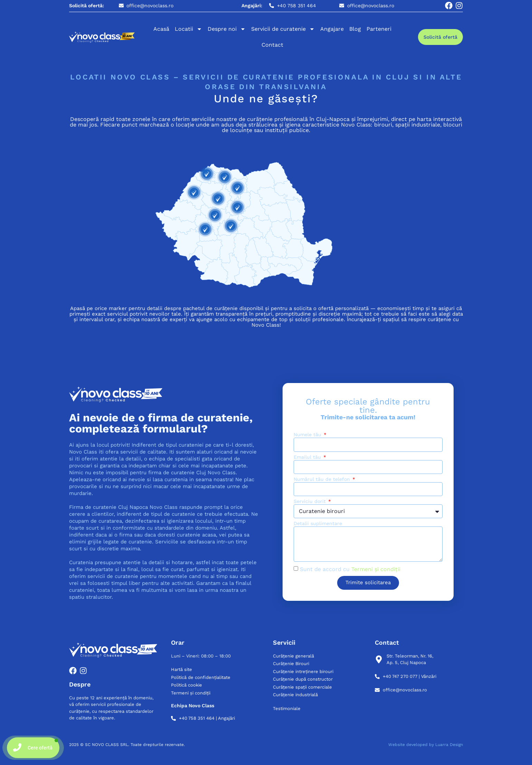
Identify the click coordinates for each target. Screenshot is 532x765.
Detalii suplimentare (318, 524)
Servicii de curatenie (283, 29)
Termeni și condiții (376, 569)
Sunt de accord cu (350, 569)
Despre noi (227, 29)
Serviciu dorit (311, 501)
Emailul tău (308, 457)
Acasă (161, 29)
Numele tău (308, 435)
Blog (355, 29)
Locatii (188, 29)
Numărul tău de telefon (323, 479)
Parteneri (379, 29)
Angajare (332, 29)
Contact (272, 45)
